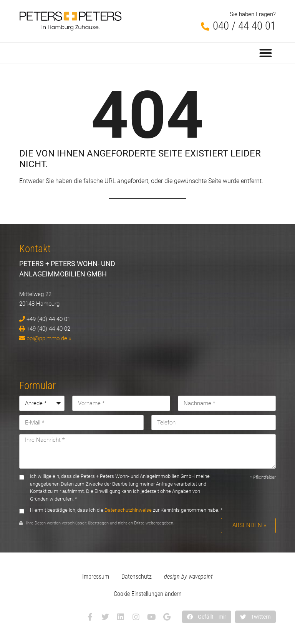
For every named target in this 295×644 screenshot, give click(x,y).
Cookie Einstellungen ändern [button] (148, 594)
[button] (266, 53)
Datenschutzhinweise (128, 510)
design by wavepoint (188, 577)
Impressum (96, 577)
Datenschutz (137, 577)
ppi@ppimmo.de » (49, 338)
